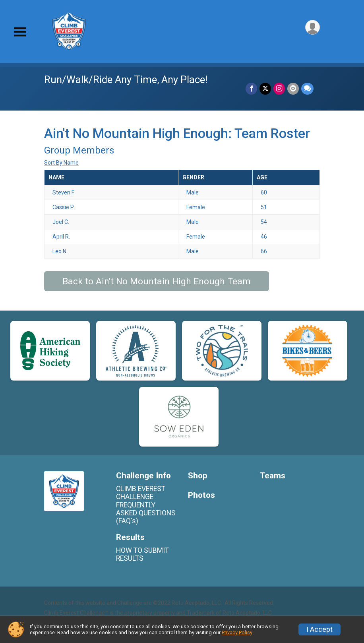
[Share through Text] (307, 88)
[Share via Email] (293, 88)
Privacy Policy (237, 632)
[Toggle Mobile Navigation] (20, 32)
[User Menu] (313, 27)
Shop (198, 476)
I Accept (319, 629)
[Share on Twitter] (265, 88)
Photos (201, 495)
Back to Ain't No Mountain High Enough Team (157, 281)
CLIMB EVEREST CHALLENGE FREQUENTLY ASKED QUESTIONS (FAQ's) (146, 505)
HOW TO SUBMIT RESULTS (142, 554)
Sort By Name (61, 163)
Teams (273, 476)
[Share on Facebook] (251, 88)
